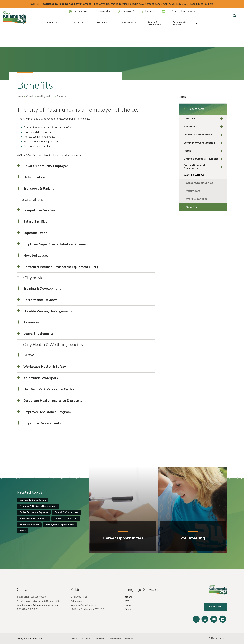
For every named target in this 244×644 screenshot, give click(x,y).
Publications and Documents (204, 167)
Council (52, 22)
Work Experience (197, 199)
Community (130, 22)
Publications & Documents (33, 519)
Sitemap (86, 639)
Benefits (191, 207)
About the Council (29, 525)
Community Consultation (204, 143)
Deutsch (129, 609)
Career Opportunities (200, 183)
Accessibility (102, 11)
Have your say (78, 11)
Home (20, 96)
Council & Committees (204, 135)
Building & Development (160, 23)
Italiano (128, 597)
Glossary (129, 639)
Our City (78, 22)
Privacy (74, 639)
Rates (204, 151)
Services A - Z (125, 11)
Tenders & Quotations (66, 519)
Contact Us (148, 11)
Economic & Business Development (38, 506)
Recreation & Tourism (185, 23)
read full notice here (202, 4)
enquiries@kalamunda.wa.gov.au (41, 605)
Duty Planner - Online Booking (179, 11)
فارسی (128, 605)
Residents (104, 22)
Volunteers (193, 191)
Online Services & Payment (204, 159)
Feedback (216, 607)
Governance (204, 127)
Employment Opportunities (60, 525)
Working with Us (45, 96)
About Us (204, 119)
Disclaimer (99, 639)
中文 (127, 601)
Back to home (194, 109)
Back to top (217, 638)
